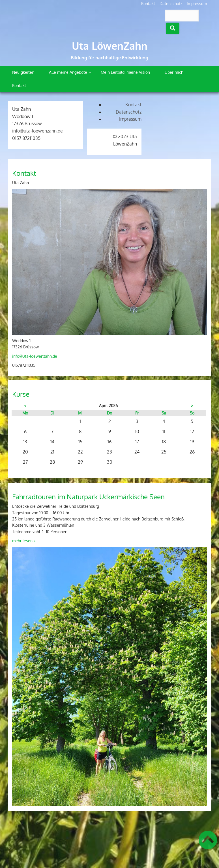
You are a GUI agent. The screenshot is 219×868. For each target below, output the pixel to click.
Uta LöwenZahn (110, 46)
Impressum (197, 4)
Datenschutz (171, 4)
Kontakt (148, 4)
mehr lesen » (24, 541)
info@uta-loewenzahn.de (37, 131)
